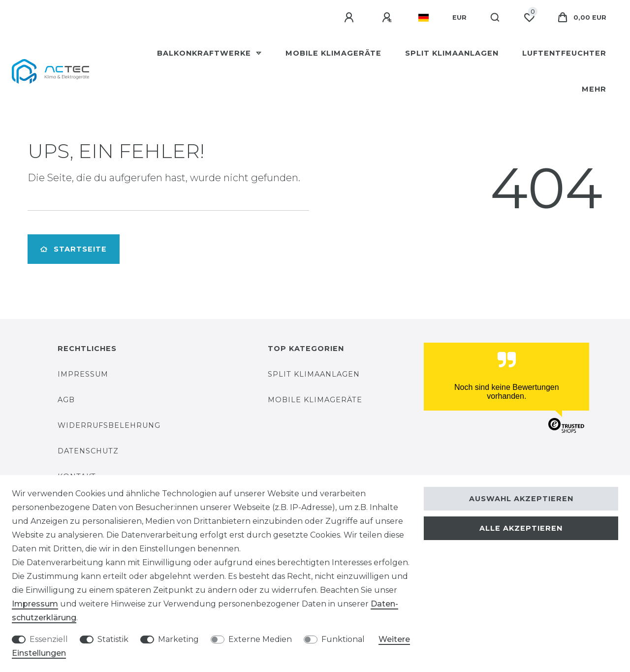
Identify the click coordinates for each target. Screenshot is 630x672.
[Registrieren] (388, 18)
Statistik (113, 639)
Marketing (178, 639)
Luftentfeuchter (564, 53)
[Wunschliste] (529, 18)
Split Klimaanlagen (452, 53)
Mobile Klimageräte (333, 53)
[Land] (424, 18)
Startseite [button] (74, 249)
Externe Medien (260, 639)
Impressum (83, 374)
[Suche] (495, 18)
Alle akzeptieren (521, 528)
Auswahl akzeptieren (521, 499)
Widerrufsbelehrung (109, 425)
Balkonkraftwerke (205, 53)
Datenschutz (88, 451)
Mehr (594, 89)
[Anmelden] (350, 18)
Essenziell (49, 639)
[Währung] (459, 18)
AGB (66, 400)
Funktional (343, 639)
